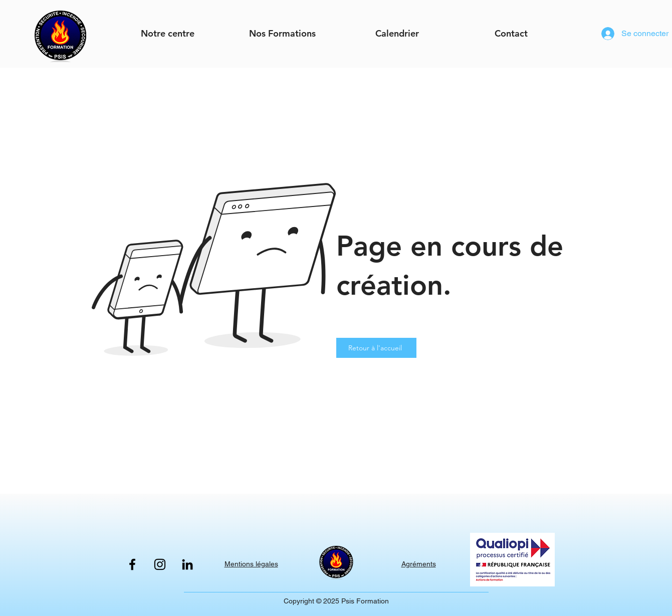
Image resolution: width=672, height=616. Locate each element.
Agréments (419, 564)
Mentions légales (251, 564)
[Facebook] (132, 564)
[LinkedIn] (187, 564)
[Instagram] (160, 564)
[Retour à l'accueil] (376, 348)
